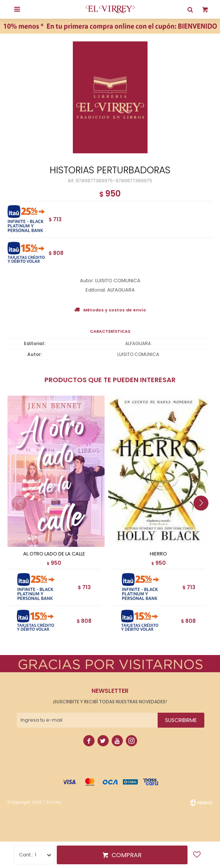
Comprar (127, 855)
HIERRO (158, 554)
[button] (204, 518)
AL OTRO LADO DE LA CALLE (54, 554)
